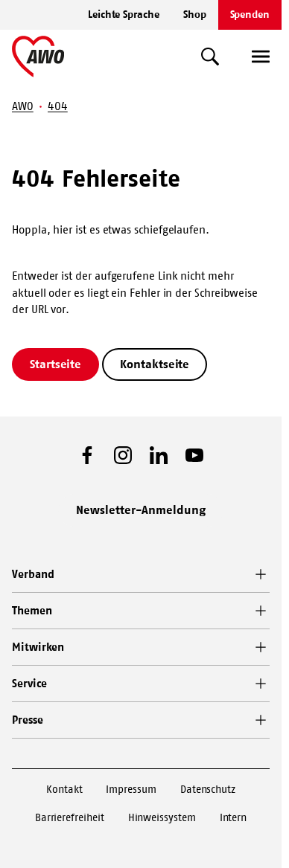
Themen (32, 610)
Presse (28, 720)
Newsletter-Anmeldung (141, 509)
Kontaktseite (155, 364)
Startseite (55, 364)
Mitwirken (38, 647)
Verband (33, 574)
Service (29, 683)
